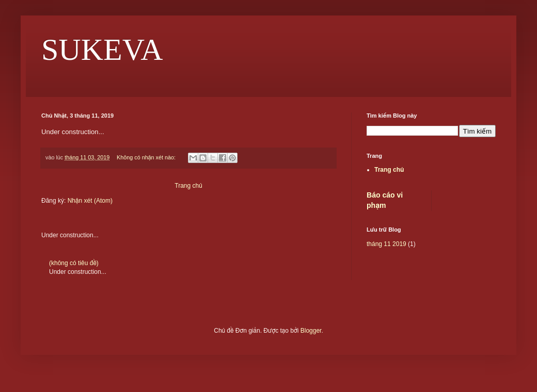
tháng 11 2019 (386, 244)
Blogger (311, 331)
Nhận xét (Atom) (90, 201)
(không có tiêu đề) (74, 263)
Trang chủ (188, 186)
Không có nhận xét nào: (147, 157)
